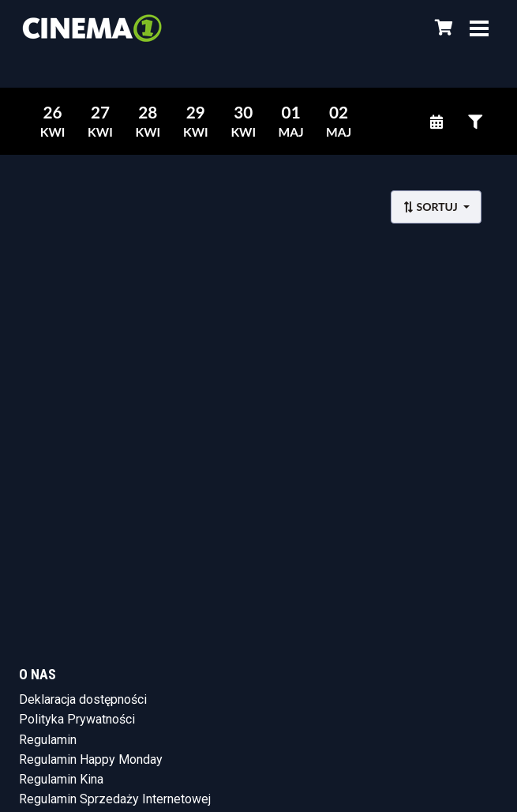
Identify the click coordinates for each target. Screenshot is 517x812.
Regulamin (48, 740)
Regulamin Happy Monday (91, 759)
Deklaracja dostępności (83, 699)
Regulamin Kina (61, 779)
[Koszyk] (441, 28)
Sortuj (431, 207)
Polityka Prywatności (77, 719)
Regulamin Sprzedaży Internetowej (115, 799)
